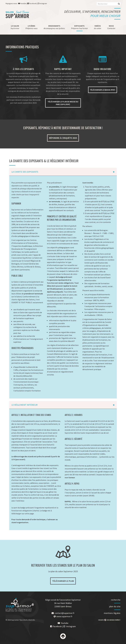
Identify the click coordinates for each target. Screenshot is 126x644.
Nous (111, 27)
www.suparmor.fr (64, 616)
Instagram (43, 3)
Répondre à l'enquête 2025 (63, 138)
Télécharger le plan (63, 581)
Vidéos (98, 27)
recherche (116, 600)
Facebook (33, 3)
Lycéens (31, 27)
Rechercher (119, 4)
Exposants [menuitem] (79, 27)
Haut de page (63, 636)
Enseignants (54, 27)
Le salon (15, 27)
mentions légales (112, 613)
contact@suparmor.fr (65, 613)
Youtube (23, 3)
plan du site (115, 606)
